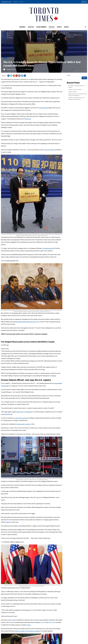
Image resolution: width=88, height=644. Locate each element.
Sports (60, 27)
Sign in (84, 2)
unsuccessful (52, 622)
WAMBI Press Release (73, 92)
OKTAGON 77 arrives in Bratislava (75, 90)
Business (22, 27)
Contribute (15, 2)
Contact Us (21, 2)
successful (43, 622)
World (67, 27)
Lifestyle (31, 27)
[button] (32, 343)
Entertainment (41, 27)
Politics (52, 27)
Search (69, 75)
